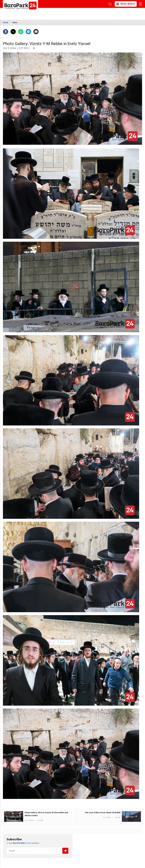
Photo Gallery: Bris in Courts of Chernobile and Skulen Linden (46, 814)
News (15, 23)
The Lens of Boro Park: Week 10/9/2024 (103, 813)
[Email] (38, 851)
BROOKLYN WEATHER (29, 13)
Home (6, 23)
